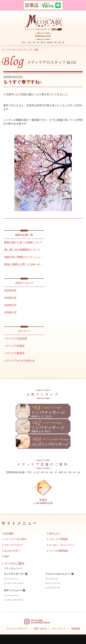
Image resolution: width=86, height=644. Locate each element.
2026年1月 (10, 312)
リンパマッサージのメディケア (17, 50)
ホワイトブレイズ (53, 583)
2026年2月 (10, 305)
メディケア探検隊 (58, 539)
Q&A (6, 556)
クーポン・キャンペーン (62, 545)
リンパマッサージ (11, 579)
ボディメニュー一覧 (15, 590)
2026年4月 (10, 298)
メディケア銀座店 (14, 353)
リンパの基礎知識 (58, 551)
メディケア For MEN (15, 539)
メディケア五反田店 (16, 339)
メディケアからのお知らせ (20, 360)
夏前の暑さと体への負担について (23, 242)
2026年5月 (10, 290)
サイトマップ (59, 629)
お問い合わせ (40, 629)
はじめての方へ (12, 551)
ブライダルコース (13, 569)
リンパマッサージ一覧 (16, 574)
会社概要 (9, 533)
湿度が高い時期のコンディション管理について (31, 257)
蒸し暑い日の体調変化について (22, 250)
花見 (36, 50)
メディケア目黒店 (14, 346)
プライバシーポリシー (17, 629)
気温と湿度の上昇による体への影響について (30, 264)
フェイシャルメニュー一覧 (60, 574)
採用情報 (76, 629)
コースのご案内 (14, 563)
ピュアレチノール (53, 588)
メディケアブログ (13, 545)
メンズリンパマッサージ (14, 583)
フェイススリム (52, 579)
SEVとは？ (55, 533)
